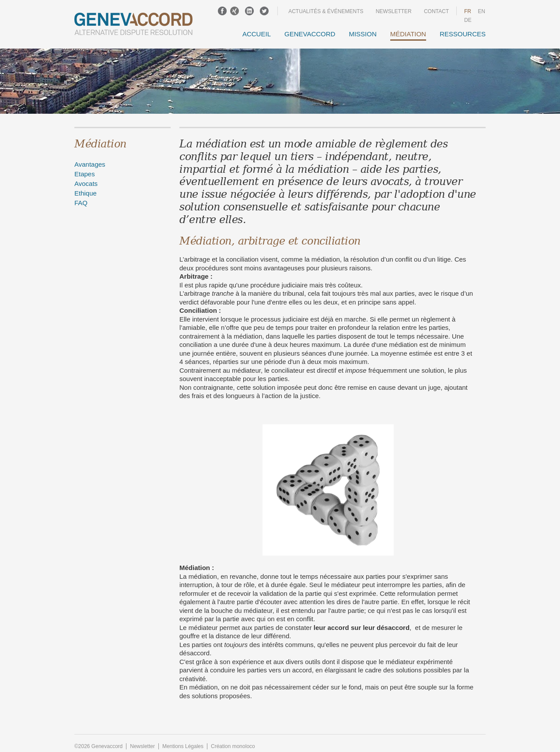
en (481, 11)
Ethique (86, 193)
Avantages (90, 164)
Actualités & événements (326, 11)
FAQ (81, 203)
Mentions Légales (183, 746)
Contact (436, 11)
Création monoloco (233, 746)
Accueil (257, 34)
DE (468, 20)
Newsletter (394, 11)
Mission (362, 34)
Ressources (463, 34)
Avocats (86, 184)
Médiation (408, 34)
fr (468, 11)
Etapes (85, 174)
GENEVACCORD (310, 34)
